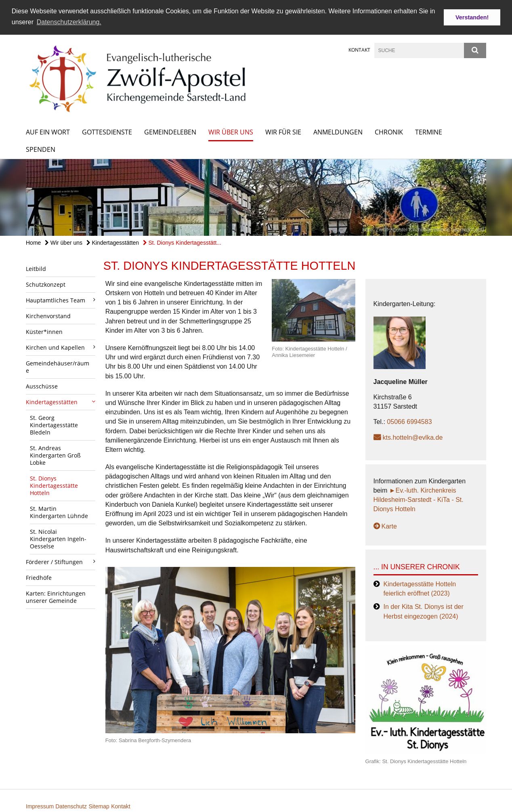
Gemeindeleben (170, 132)
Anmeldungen (338, 132)
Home (33, 243)
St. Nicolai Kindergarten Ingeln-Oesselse (58, 539)
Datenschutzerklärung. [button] (69, 22)
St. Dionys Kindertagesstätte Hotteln (54, 486)
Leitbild (36, 269)
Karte (389, 526)
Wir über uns (231, 132)
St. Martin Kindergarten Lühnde (59, 512)
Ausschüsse (42, 386)
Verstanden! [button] (472, 17)
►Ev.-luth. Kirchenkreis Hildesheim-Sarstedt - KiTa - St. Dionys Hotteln (419, 500)
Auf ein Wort (48, 132)
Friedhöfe (39, 578)
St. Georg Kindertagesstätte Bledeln (54, 425)
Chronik (389, 132)
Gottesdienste (107, 132)
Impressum (41, 806)
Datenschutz (71, 806)
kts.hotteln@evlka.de (413, 437)
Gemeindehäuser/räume (58, 367)
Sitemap (99, 806)
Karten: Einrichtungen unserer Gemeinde (56, 597)
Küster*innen (44, 332)
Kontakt (359, 50)
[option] (256, 197)
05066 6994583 (409, 422)
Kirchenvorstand (48, 316)
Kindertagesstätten (113, 243)
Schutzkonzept (46, 284)
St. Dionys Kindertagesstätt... (182, 243)
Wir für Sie (283, 132)
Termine (429, 132)
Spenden (41, 149)
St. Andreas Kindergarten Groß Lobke (55, 455)
